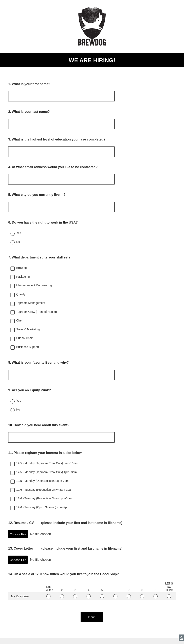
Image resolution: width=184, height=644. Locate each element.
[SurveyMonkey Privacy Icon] (181, 638)
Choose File (18, 534)
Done (92, 617)
